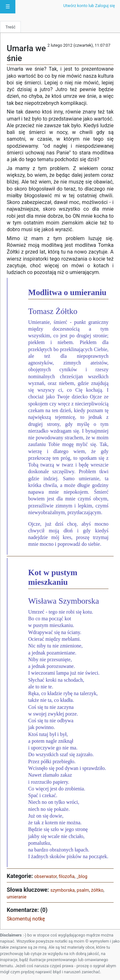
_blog (82, 876)
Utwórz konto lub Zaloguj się (89, 6)
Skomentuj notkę (26, 919)
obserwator (45, 876)
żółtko (97, 890)
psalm (83, 890)
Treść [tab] (10, 27)
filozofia (67, 876)
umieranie (17, 897)
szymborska (62, 890)
